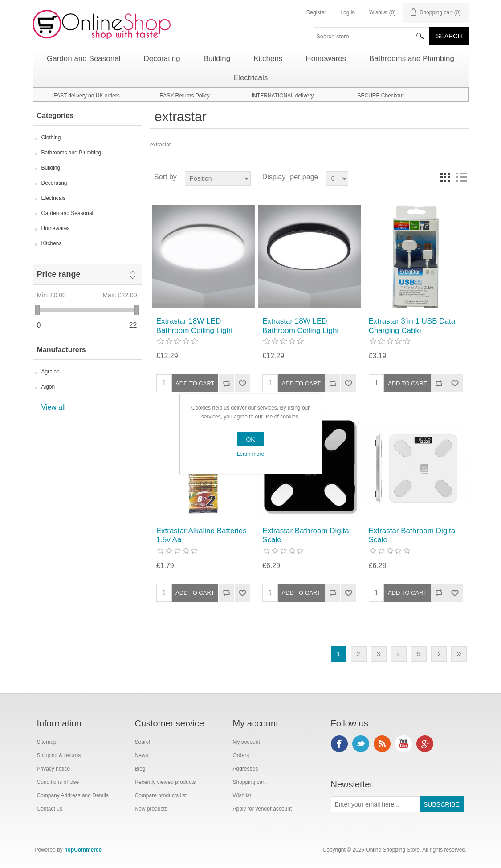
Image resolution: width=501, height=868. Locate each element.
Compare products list (161, 795)
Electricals (54, 198)
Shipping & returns (59, 755)
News (142, 755)
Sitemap (47, 742)
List (461, 177)
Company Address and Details (73, 795)
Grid (445, 177)
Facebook (339, 744)
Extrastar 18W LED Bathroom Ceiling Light (195, 326)
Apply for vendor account (263, 809)
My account (246, 742)
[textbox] (372, 36)
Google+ (425, 744)
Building (51, 168)
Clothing (51, 138)
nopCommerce (83, 850)
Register (316, 12)
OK (250, 439)
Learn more (251, 454)
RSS (382, 744)
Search (143, 742)
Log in (348, 12)
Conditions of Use (58, 782)
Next (439, 654)
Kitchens (52, 243)
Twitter (361, 744)
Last (459, 654)
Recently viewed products (165, 782)
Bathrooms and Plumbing (71, 153)
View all (54, 407)
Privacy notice (54, 769)
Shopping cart (249, 782)
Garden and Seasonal (67, 213)
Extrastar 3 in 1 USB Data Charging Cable (412, 326)
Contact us (50, 809)
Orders (241, 755)
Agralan (51, 372)
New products (151, 809)
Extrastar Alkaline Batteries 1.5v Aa (202, 535)
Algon (48, 387)
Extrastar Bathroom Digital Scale (306, 535)
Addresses (246, 769)
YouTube (403, 744)
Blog (140, 769)
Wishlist (242, 795)
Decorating (54, 183)
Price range (59, 274)
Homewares (56, 228)
